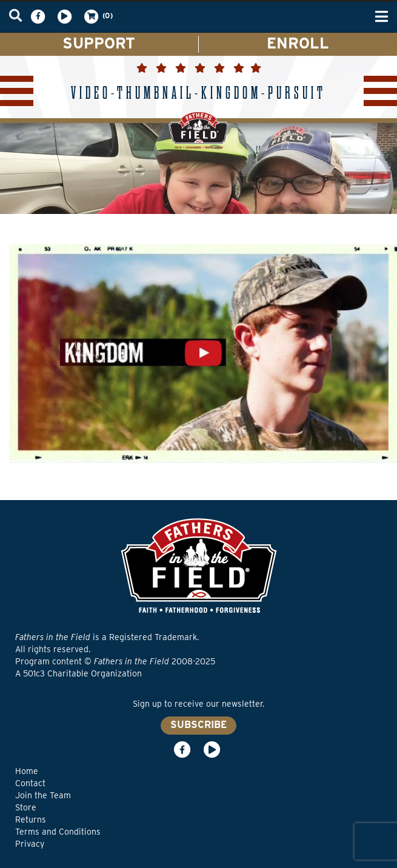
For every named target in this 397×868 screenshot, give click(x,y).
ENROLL (298, 43)
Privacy (30, 844)
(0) (98, 16)
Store (26, 807)
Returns (31, 820)
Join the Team (43, 795)
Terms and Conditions (58, 832)
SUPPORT (99, 43)
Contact (30, 783)
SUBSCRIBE (198, 725)
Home (27, 771)
